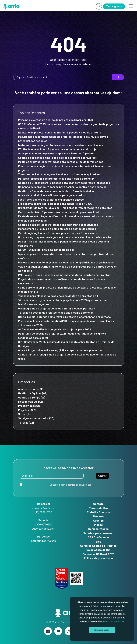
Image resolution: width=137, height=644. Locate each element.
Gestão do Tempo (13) (32, 397)
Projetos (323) (27, 410)
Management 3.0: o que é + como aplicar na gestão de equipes (57, 229)
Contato (98, 504)
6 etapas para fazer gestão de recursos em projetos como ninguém (61, 145)
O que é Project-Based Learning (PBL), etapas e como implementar (60, 350)
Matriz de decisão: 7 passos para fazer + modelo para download (58, 212)
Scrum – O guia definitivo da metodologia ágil (46, 250)
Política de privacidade (98, 558)
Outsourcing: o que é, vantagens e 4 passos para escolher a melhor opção (65, 237)
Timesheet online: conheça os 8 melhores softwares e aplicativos (59, 174)
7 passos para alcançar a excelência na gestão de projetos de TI (59, 296)
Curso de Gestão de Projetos (98, 546)
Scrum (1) (24, 414)
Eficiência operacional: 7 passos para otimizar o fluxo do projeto (59, 149)
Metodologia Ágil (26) (31, 402)
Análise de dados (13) (31, 389)
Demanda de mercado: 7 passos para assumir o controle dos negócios (62, 187)
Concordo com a (70, 485)
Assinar (102, 476)
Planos (98, 525)
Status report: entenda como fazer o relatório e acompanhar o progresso (64, 317)
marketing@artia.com (43, 541)
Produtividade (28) (30, 406)
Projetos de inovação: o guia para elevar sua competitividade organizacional (66, 262)
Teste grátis (114, 6)
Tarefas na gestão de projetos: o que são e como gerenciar (56, 312)
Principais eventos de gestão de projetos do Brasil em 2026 (56, 120)
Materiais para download (98, 533)
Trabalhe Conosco (98, 512)
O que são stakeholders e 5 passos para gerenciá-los (51, 195)
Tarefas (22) (26, 422)
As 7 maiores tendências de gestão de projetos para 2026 (55, 329)
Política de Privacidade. (114, 621)
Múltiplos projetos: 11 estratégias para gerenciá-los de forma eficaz (61, 162)
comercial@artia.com (43, 508)
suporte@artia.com (44, 528)
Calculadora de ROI (98, 550)
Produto (98, 516)
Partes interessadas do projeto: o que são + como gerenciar (56, 179)
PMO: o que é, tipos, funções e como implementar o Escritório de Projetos (64, 275)
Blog (98, 541)
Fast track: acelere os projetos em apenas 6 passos (51, 199)
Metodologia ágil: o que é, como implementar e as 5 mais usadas (58, 233)
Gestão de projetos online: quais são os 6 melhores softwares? (58, 158)
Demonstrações (98, 529)
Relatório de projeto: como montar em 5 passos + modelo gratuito (60, 132)
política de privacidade (79, 485)
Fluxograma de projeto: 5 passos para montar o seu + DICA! (55, 204)
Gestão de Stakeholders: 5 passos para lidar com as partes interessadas (64, 183)
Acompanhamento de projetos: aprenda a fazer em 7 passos (56, 153)
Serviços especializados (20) (36, 418)
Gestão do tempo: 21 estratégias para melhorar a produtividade (58, 225)
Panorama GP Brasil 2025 (98, 554)
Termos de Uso (98, 508)
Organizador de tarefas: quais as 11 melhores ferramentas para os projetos (65, 208)
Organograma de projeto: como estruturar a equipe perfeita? (57, 308)
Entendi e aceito (102, 630)
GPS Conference (98, 537)
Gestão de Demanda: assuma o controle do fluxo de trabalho (57, 191)
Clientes (98, 521)
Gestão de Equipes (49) (33, 393)
